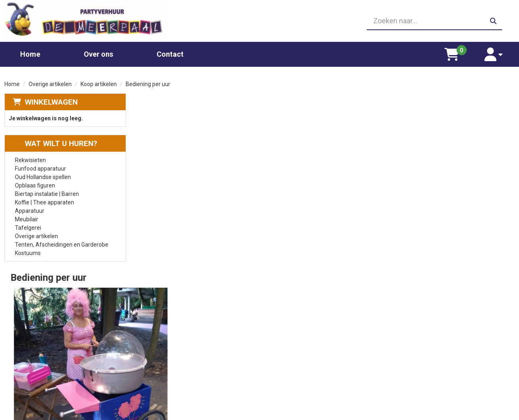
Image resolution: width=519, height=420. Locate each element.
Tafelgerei (28, 227)
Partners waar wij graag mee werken (318, 331)
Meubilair (27, 219)
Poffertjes (156, 387)
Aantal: (472, 118)
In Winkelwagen (476, 186)
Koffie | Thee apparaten (44, 202)
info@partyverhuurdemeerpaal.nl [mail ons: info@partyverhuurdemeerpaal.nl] (64, 368)
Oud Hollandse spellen (43, 177)
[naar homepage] (86, 21)
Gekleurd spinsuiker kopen (177, 363)
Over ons (98, 54)
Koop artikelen (99, 84)
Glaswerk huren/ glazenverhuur (183, 339)
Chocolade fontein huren (175, 331)
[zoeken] (493, 21)
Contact (170, 54)
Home (30, 54)
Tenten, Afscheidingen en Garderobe (62, 244)
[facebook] (507, 413)
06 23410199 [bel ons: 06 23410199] (39, 354)
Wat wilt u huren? (55, 143)
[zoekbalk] (433, 21)
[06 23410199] (260, 21)
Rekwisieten (30, 160)
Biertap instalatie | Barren (47, 194)
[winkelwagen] (453, 54)
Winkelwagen (51, 102)
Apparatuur (30, 210)
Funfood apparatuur (40, 168)
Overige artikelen (50, 84)
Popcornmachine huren (173, 347)
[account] (494, 54)
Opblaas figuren (35, 185)
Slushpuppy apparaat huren (179, 371)
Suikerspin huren (165, 355)
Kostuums (28, 253)
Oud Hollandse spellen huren (179, 379)
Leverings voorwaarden (428, 331)
